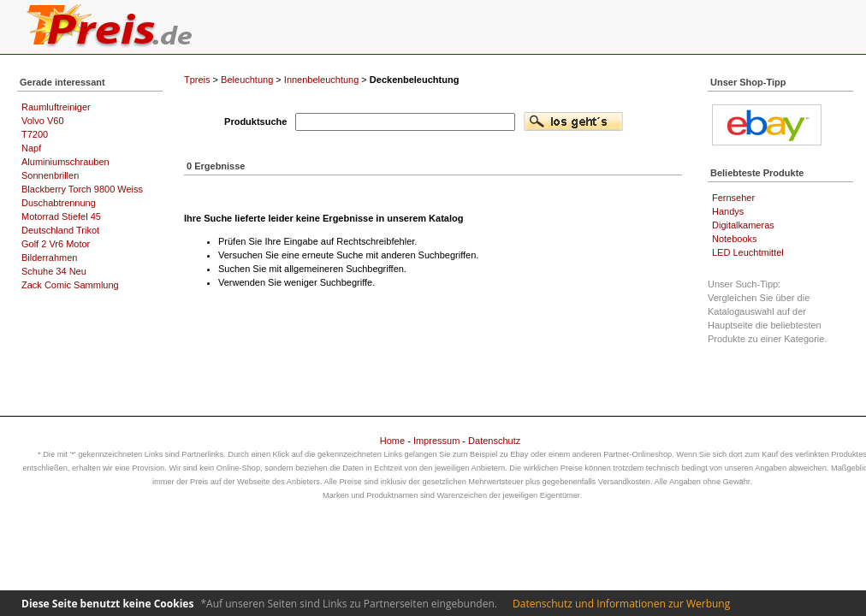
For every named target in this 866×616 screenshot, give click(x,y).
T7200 (35, 134)
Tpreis (197, 80)
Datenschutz (494, 441)
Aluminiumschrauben (65, 162)
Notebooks (735, 239)
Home (392, 441)
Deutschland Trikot (60, 230)
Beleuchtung (247, 80)
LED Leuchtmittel (748, 252)
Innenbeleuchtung (321, 80)
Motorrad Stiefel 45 (61, 216)
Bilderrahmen (49, 258)
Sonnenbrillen (50, 175)
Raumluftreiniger (56, 107)
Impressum (436, 441)
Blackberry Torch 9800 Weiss (82, 189)
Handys (728, 211)
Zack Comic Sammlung (70, 285)
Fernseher (733, 198)
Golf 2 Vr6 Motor (56, 244)
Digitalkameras (743, 225)
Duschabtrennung (59, 203)
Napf (31, 148)
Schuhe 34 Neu (54, 271)
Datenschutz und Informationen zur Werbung (621, 604)
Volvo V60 (43, 121)
